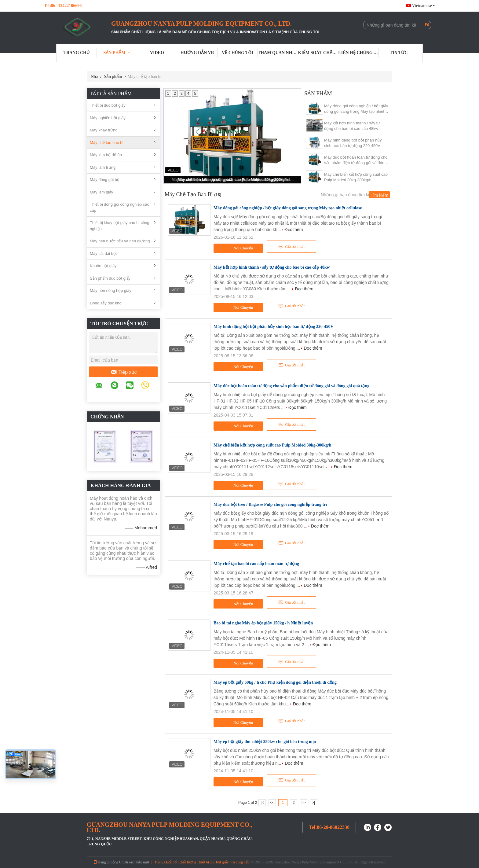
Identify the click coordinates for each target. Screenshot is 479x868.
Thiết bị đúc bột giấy (108, 105)
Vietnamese (424, 6)
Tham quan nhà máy (278, 53)
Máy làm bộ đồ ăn (106, 155)
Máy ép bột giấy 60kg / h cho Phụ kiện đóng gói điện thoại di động (275, 682)
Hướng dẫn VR (197, 53)
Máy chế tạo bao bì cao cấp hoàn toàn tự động (256, 564)
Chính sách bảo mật (134, 862)
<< (272, 803)
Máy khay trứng (104, 130)
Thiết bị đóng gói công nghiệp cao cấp (120, 207)
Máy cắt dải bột (103, 254)
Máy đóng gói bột (105, 180)
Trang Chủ (77, 53)
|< (262, 803)
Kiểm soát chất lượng (318, 53)
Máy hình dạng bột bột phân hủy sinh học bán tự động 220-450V (353, 143)
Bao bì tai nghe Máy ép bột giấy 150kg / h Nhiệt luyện (263, 623)
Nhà (94, 77)
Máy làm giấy (101, 192)
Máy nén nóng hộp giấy (111, 291)
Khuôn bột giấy (103, 266)
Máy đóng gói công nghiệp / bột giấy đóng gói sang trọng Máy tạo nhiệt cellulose (356, 109)
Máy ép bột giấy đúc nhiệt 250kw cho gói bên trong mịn (265, 742)
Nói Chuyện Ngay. (239, 249)
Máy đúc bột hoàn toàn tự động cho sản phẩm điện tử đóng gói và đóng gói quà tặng (356, 160)
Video (157, 53)
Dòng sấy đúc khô (106, 303)
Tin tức (399, 53)
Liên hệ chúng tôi (358, 53)
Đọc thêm (294, 230)
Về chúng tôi (238, 53)
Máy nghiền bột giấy (108, 118)
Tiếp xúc (124, 372)
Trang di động (106, 862)
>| (313, 803)
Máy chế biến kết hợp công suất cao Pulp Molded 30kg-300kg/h (233, 180)
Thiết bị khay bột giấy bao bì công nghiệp (120, 226)
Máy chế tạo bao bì (107, 143)
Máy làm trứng (103, 167)
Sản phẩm (117, 53)
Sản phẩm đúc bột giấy (110, 278)
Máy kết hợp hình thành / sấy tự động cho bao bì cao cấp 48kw (352, 126)
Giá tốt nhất (291, 247)
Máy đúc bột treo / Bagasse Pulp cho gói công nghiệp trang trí (270, 504)
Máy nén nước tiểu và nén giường (120, 241)
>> (304, 803)
